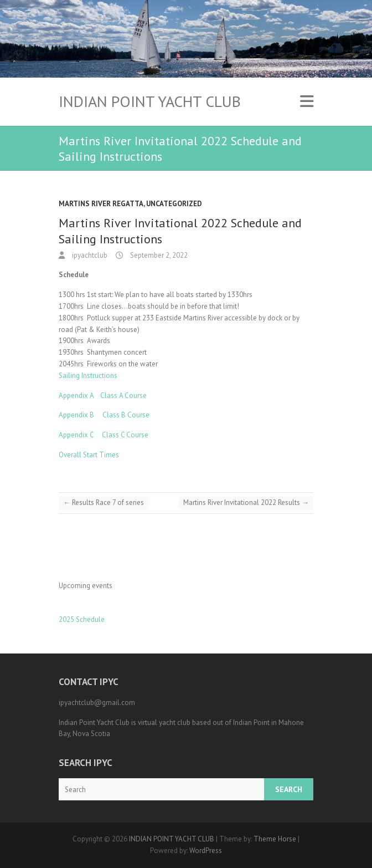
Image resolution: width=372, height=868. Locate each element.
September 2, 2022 (158, 255)
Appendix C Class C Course (104, 435)
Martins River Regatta (101, 204)
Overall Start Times (89, 455)
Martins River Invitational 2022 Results (246, 502)
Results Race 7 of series (104, 502)
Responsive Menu (307, 102)
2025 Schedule (82, 619)
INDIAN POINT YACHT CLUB (150, 101)
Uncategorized (174, 204)
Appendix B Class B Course (104, 415)
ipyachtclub (89, 255)
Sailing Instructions (88, 376)
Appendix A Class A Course (103, 395)
